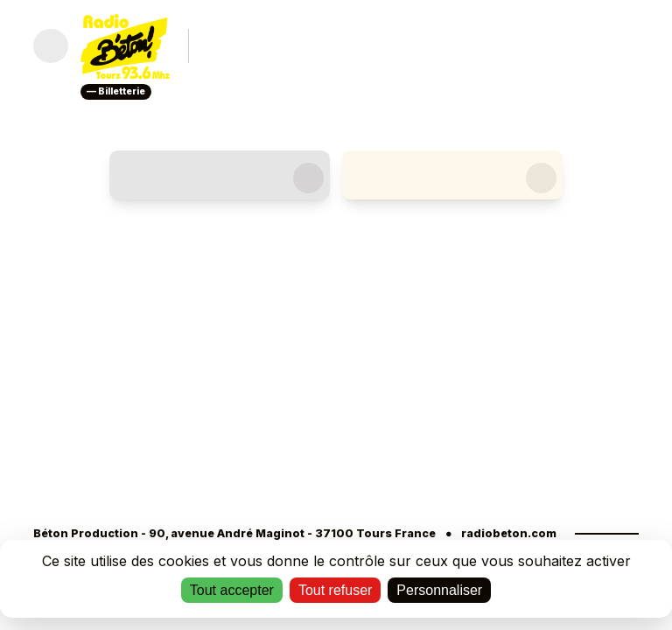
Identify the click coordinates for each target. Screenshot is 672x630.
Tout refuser (335, 590)
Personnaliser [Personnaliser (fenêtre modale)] (439, 590)
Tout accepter (232, 590)
